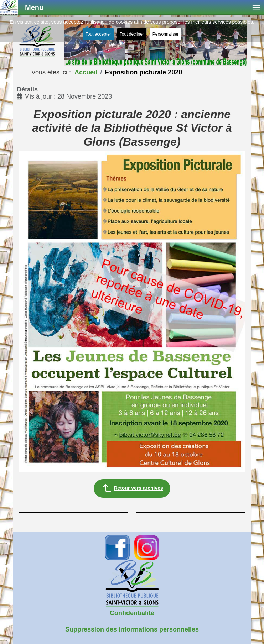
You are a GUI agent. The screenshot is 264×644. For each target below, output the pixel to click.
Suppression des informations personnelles (132, 629)
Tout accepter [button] (98, 34)
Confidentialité (132, 613)
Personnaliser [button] (165, 34)
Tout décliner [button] (132, 34)
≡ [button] (256, 8)
